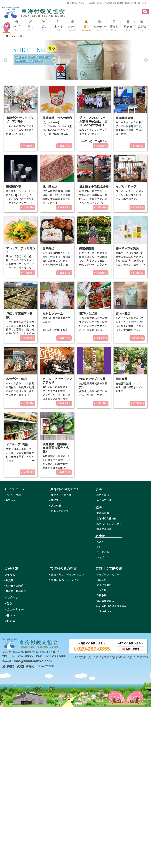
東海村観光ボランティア (65, 580)
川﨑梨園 (122, 379)
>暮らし (10, 615)
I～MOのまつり (60, 511)
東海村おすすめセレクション (68, 574)
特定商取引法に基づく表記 (112, 606)
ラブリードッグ (126, 187)
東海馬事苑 (103, 513)
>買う (8, 603)
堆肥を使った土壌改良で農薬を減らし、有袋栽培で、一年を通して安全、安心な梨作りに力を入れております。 (93, 261)
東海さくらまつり (61, 495)
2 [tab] (75, 78)
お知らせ (11, 500)
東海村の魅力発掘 (63, 568)
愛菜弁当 (48, 248)
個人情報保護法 (105, 601)
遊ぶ (109, 507)
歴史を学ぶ (103, 495)
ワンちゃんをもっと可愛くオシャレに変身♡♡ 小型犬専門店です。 (130, 195)
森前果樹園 (87, 248)
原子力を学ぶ (104, 500)
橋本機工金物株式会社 (94, 187)
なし (99, 547)
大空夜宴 (56, 505)
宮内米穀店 (123, 314)
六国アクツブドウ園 (92, 379)
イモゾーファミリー (108, 574)
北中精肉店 (50, 187)
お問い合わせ (104, 611)
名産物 (109, 536)
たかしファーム (53, 314)
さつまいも (103, 552)
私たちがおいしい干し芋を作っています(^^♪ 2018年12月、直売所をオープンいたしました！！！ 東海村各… (93, 141)
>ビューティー (14, 609)
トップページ (15, 489)
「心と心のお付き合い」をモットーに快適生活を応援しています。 (20, 130)
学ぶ (109, 489)
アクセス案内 (104, 585)
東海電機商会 (124, 118)
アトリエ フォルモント (21, 250)
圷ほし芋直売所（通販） (19, 315)
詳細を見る (29, 146)
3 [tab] (81, 78)
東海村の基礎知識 (109, 568)
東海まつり (57, 500)
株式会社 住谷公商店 (57, 118)
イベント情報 (13, 495)
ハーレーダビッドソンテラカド (57, 381)
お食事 (9, 580)
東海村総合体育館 (107, 518)
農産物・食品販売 (16, 591)
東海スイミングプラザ (109, 524)
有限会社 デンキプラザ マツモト (20, 120)
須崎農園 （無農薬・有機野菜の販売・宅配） (56, 448)
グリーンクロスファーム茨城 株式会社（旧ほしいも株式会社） (94, 121)
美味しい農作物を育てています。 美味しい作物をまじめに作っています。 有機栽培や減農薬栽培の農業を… (56, 330)
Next (146, 60)
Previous (5, 60)
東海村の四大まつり (65, 489)
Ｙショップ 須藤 (17, 444)
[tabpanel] (75, 60)
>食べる (10, 575)
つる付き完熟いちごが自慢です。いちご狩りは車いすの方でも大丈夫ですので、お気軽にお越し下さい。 (93, 326)
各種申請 (101, 595)
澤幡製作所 (13, 187)
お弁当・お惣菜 (15, 586)
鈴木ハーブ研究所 (127, 248)
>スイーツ (11, 597)
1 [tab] (70, 78)
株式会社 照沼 (16, 379)
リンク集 (101, 590)
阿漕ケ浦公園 (104, 529)
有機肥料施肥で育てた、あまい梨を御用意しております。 (130, 387)
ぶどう (100, 542)
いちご (100, 557)
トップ (12, 36)
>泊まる (10, 621)
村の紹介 (101, 580)
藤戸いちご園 (88, 314)
